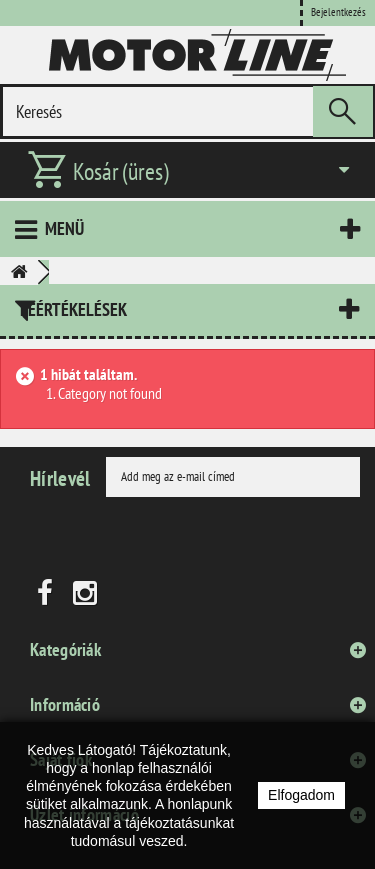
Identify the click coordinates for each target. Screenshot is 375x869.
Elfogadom (301, 795)
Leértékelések (73, 309)
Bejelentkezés (338, 12)
